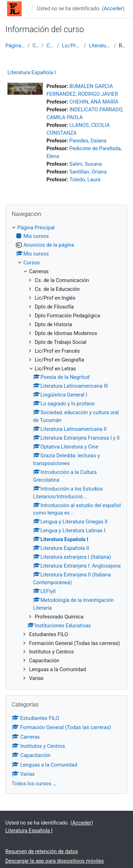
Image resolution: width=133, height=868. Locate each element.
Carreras (50, 46)
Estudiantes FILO (35, 718)
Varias (23, 774)
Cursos (36, 46)
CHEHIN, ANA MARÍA (94, 102)
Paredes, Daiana (88, 141)
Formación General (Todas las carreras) (61, 727)
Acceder (113, 8)
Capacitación (31, 755)
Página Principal (15, 46)
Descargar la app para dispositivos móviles (55, 861)
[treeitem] (66, 453)
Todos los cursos (31, 784)
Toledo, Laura (85, 180)
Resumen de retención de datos (42, 851)
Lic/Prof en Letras (72, 46)
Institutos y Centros (38, 746)
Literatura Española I (100, 46)
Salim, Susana (86, 164)
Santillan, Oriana (88, 172)
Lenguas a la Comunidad (45, 765)
